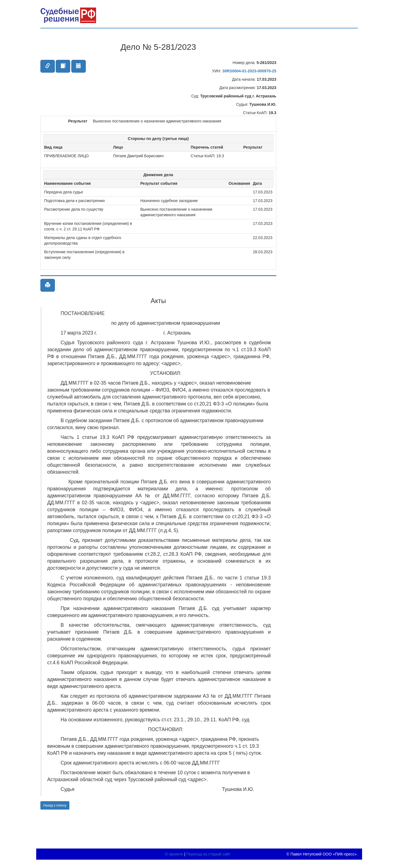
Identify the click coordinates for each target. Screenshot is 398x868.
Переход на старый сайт (208, 854)
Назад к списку (55, 805)
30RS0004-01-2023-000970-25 (249, 71)
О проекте (174, 854)
